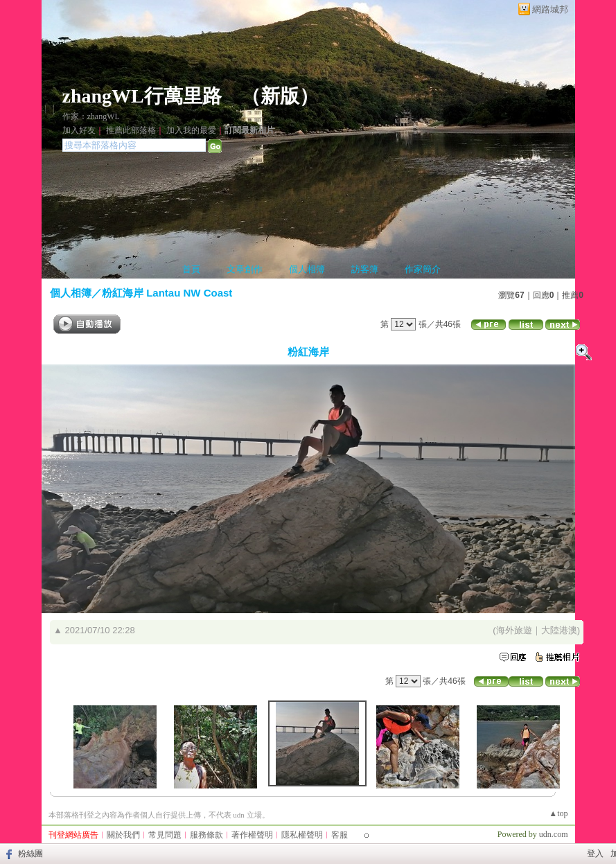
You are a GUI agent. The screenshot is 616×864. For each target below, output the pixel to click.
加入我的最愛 (191, 130)
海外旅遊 (514, 630)
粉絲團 (30, 854)
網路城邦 (550, 9)
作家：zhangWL (91, 116)
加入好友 (79, 130)
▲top (558, 813)
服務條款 (206, 835)
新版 (280, 96)
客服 (340, 835)
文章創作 (245, 269)
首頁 (191, 269)
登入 (595, 854)
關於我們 (123, 835)
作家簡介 (423, 269)
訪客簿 (365, 269)
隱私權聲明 (302, 835)
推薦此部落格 (131, 130)
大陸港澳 (559, 630)
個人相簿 (307, 269)
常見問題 (165, 835)
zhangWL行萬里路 (142, 96)
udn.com (554, 834)
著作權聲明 (252, 835)
